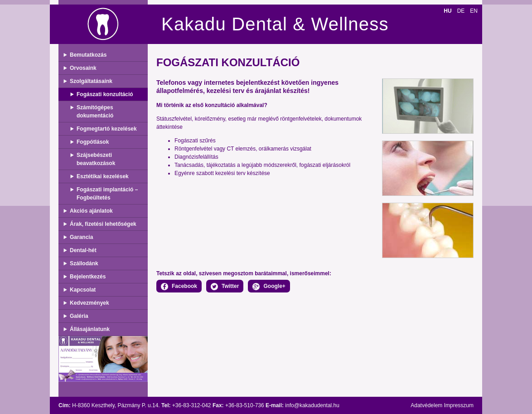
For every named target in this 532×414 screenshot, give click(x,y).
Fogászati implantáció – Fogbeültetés (107, 194)
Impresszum (459, 405)
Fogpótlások (93, 142)
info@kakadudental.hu (312, 405)
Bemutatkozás (88, 55)
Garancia (81, 237)
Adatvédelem (426, 405)
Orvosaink (83, 68)
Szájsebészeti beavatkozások (96, 159)
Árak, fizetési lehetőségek (103, 224)
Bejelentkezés (88, 277)
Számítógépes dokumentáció (95, 112)
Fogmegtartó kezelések (107, 129)
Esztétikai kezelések (103, 176)
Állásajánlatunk (90, 329)
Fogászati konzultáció (105, 94)
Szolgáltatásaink (91, 81)
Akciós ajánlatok (91, 211)
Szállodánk (84, 263)
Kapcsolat (83, 290)
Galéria (79, 316)
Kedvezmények (89, 303)
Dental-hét (83, 250)
